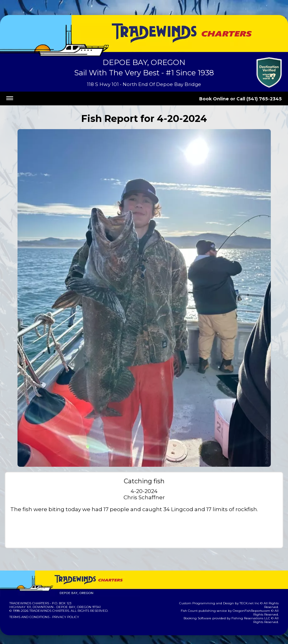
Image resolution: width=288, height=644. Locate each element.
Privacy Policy (64, 617)
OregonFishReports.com (244, 607)
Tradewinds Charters (29, 603)
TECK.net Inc (237, 603)
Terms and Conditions (29, 617)
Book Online (223, 99)
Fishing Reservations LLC (244, 614)
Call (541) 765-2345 (262, 99)
